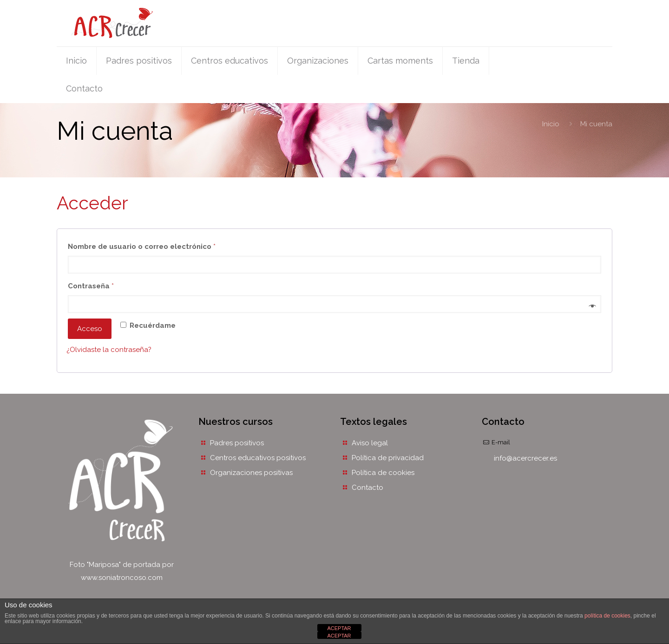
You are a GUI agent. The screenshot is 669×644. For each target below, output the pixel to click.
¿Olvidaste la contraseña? (109, 350)
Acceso (90, 329)
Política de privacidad (388, 458)
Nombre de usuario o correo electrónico (162, 245)
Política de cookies (383, 473)
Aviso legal (370, 443)
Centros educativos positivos (258, 458)
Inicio (551, 124)
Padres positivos (237, 443)
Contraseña (111, 285)
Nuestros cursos (236, 422)
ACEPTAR (339, 628)
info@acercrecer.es (525, 458)
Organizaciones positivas (251, 473)
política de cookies (607, 616)
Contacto (367, 488)
